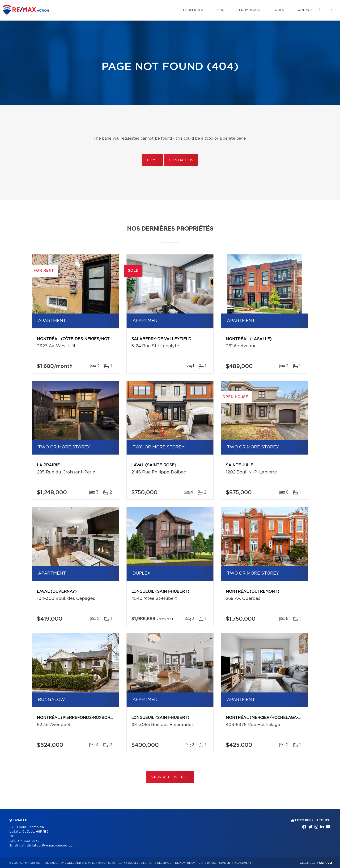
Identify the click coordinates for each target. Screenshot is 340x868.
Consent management (235, 863)
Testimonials (249, 10)
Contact (304, 10)
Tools (278, 10)
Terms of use (207, 863)
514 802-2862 (28, 841)
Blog (220, 10)
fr (330, 10)
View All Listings (170, 777)
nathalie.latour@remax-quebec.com (47, 846)
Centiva (324, 862)
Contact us (181, 160)
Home (153, 160)
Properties (193, 10)
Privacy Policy (184, 863)
